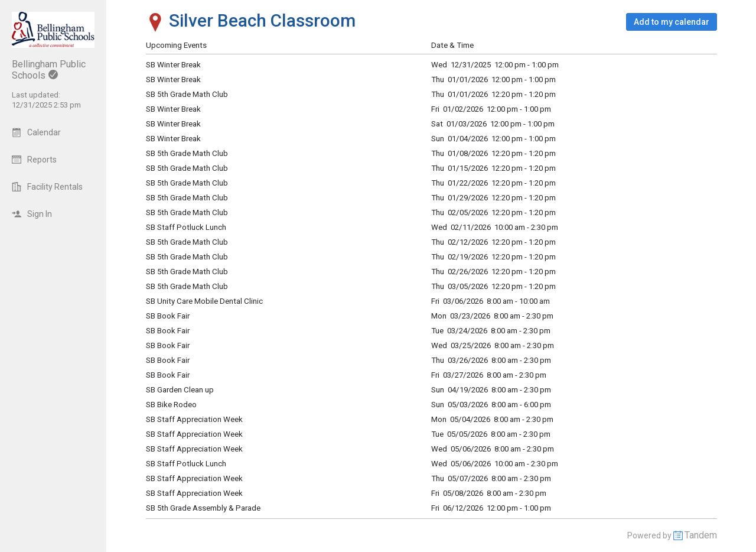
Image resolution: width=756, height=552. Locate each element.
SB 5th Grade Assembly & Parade (203, 508)
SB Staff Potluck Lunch (186, 227)
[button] (672, 22)
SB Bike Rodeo (171, 405)
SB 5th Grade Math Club (187, 212)
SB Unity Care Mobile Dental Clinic (204, 301)
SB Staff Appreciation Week (194, 419)
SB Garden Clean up (180, 390)
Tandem (701, 535)
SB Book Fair (168, 316)
